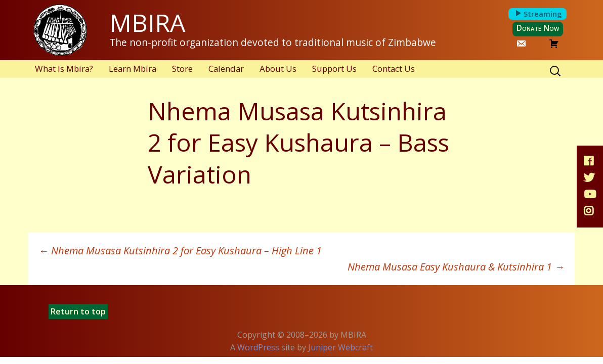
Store (182, 69)
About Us (278, 69)
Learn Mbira (133, 69)
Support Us (334, 69)
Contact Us (394, 69)
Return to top (78, 311)
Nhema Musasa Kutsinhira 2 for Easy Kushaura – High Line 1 (180, 251)
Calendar (226, 69)
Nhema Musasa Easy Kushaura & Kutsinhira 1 (456, 267)
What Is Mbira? (64, 69)
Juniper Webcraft (340, 347)
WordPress (258, 347)
